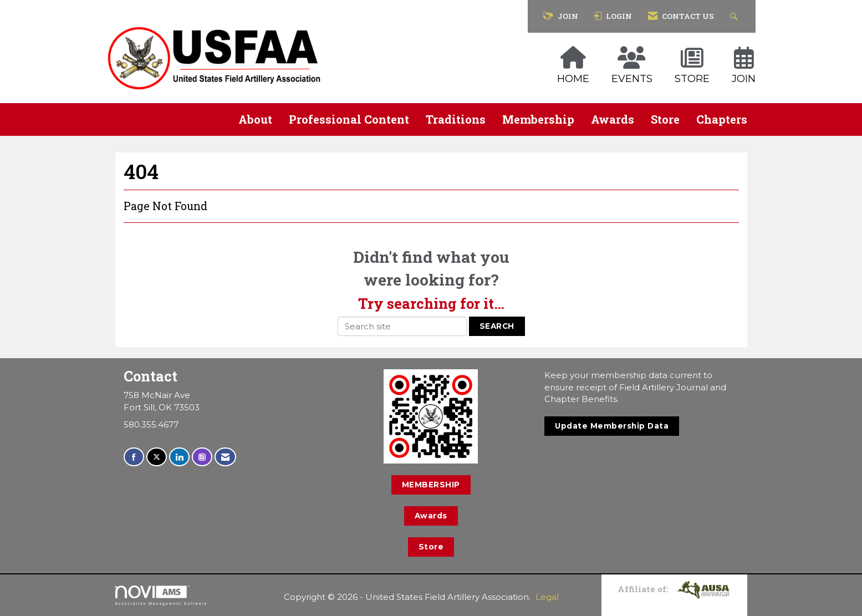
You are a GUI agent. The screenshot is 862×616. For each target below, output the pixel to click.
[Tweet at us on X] (157, 457)
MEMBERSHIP (431, 485)
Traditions (456, 119)
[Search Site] (735, 16)
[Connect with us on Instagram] (202, 457)
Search (497, 326)
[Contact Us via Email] (225, 457)
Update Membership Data (612, 426)
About (255, 119)
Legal (547, 597)
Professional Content (349, 119)
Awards (613, 119)
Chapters (722, 119)
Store (665, 119)
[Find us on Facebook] (134, 457)
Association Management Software (162, 595)
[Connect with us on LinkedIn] (179, 457)
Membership (538, 119)
